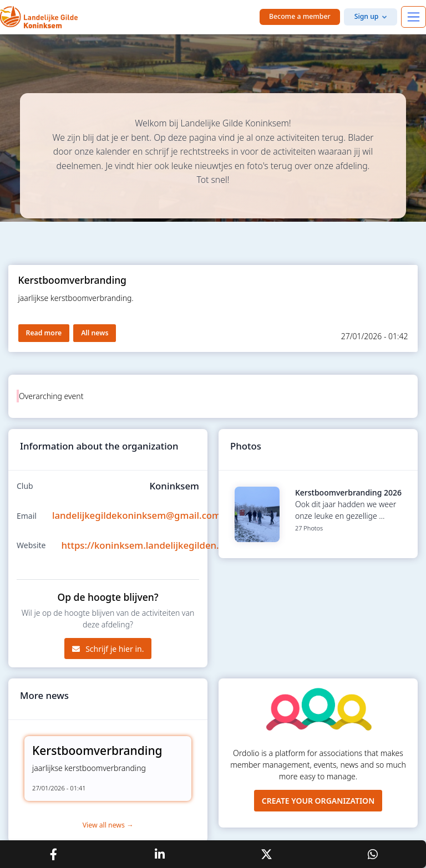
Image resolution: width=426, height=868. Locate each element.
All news (95, 333)
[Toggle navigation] (414, 17)
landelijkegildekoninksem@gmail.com (136, 515)
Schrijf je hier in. (108, 649)
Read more (44, 333)
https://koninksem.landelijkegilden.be (146, 545)
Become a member (300, 16)
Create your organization (318, 801)
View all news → (108, 825)
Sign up (367, 16)
